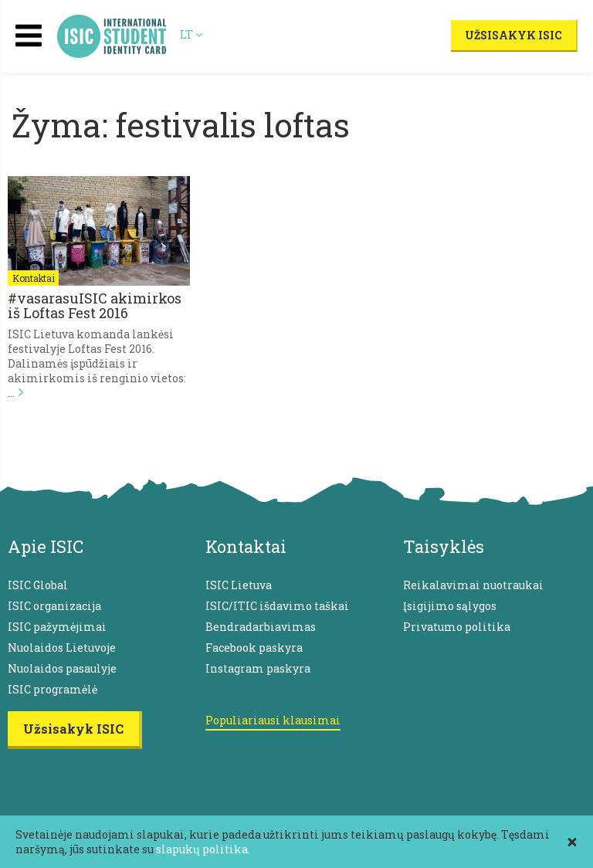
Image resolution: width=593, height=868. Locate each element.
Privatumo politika (457, 627)
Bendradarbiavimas (261, 627)
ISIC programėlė (53, 689)
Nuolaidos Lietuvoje (62, 648)
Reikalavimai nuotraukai (473, 585)
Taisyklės (444, 546)
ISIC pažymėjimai (57, 627)
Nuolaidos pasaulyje (62, 668)
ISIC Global (38, 585)
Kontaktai (33, 278)
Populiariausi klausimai (273, 720)
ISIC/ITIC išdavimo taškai (277, 606)
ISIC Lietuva (239, 585)
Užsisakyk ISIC (513, 35)
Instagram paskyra (258, 668)
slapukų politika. (203, 849)
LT (191, 34)
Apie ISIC (46, 546)
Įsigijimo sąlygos (450, 606)
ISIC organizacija (54, 606)
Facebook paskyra (254, 648)
